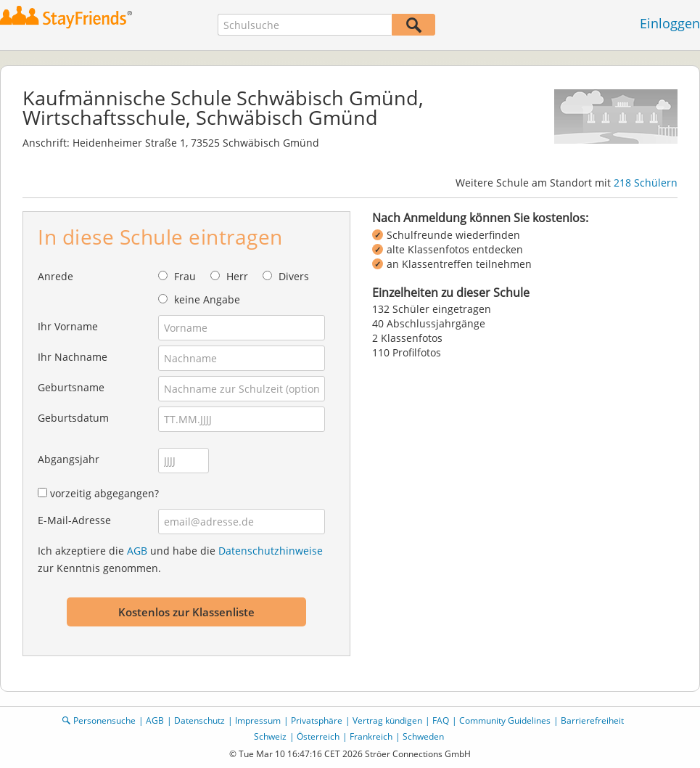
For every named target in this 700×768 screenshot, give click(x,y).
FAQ (441, 720)
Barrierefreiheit (592, 720)
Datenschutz (199, 720)
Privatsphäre (317, 720)
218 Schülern (646, 183)
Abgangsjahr (69, 459)
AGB (137, 551)
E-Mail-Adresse (74, 520)
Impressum (258, 720)
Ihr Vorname (68, 326)
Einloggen (670, 23)
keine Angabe (207, 299)
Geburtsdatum (73, 418)
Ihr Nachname (73, 357)
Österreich (318, 736)
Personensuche (104, 720)
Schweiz (270, 736)
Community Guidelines (505, 720)
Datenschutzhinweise (271, 551)
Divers (294, 276)
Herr (237, 276)
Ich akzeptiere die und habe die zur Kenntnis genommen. (180, 559)
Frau (185, 276)
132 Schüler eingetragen (432, 309)
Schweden (423, 736)
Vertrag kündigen (387, 720)
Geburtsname (71, 387)
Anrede (55, 276)
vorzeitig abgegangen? (104, 493)
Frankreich (371, 736)
